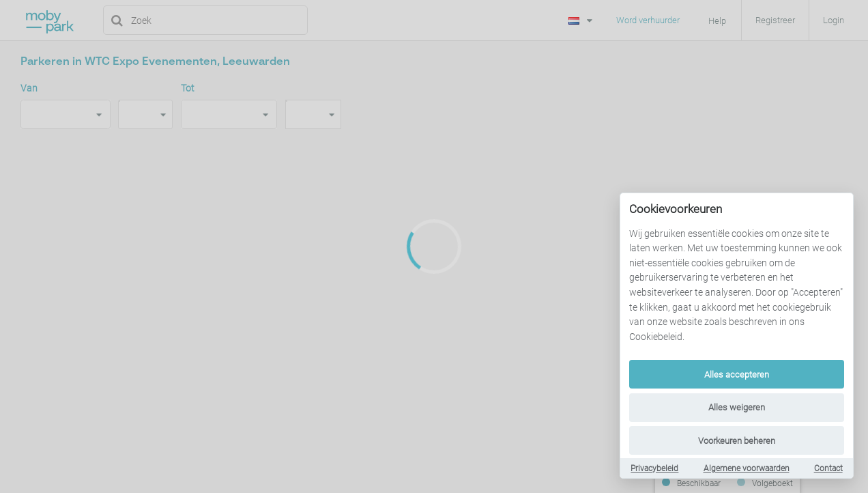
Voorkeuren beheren (737, 441)
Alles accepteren (737, 375)
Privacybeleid (654, 468)
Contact (828, 468)
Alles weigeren (737, 407)
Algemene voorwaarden (747, 468)
